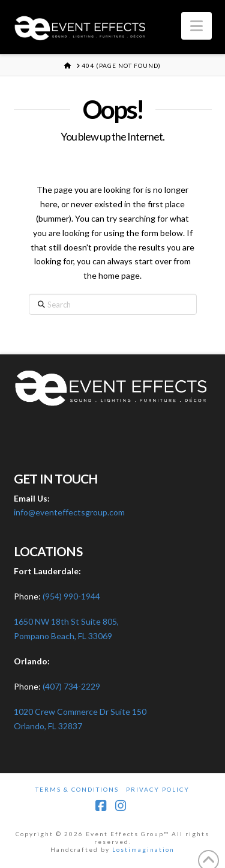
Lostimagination (143, 849)
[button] (196, 26)
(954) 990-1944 (71, 596)
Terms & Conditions (77, 789)
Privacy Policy (158, 789)
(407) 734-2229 (71, 686)
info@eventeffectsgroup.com (69, 512)
